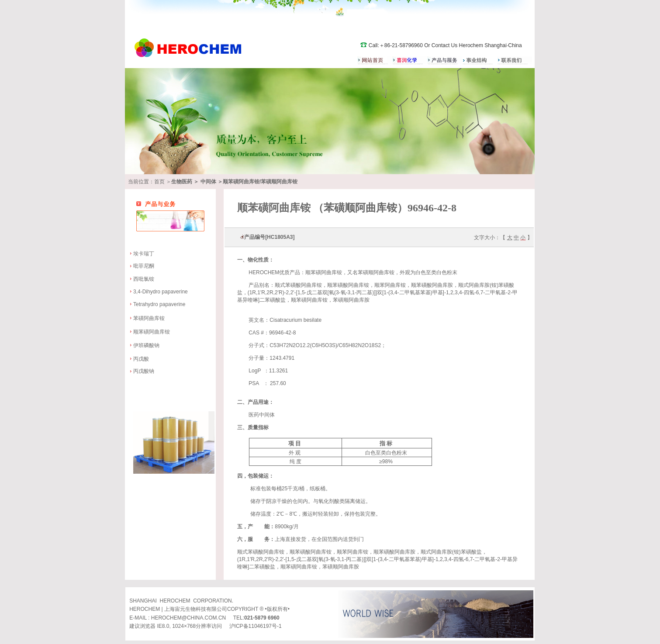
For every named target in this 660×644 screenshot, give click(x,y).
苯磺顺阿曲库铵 (279, 182)
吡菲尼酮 (144, 266)
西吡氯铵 (144, 279)
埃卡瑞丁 (144, 254)
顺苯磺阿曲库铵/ (242, 182)
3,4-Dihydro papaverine (161, 292)
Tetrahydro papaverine (159, 304)
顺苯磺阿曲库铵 (152, 332)
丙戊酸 (141, 359)
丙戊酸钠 (144, 371)
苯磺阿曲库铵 (149, 318)
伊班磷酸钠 (147, 345)
